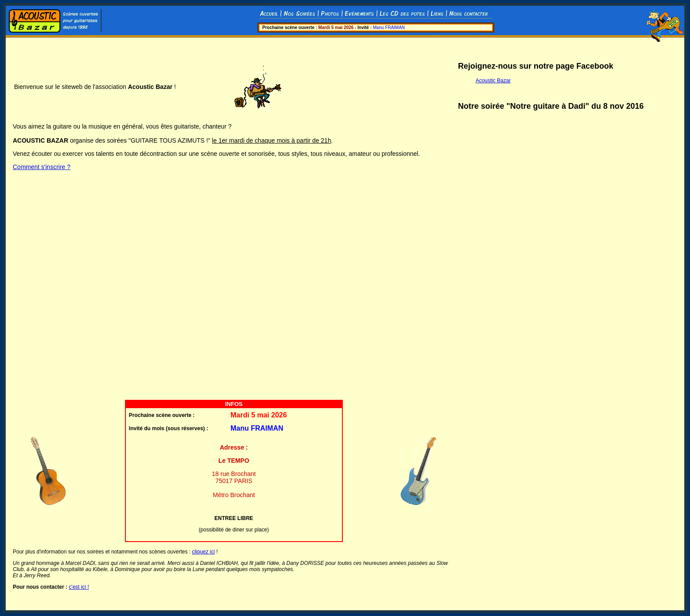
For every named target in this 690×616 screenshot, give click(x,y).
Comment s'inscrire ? (42, 167)
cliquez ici (203, 552)
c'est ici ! (79, 587)
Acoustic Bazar (493, 81)
